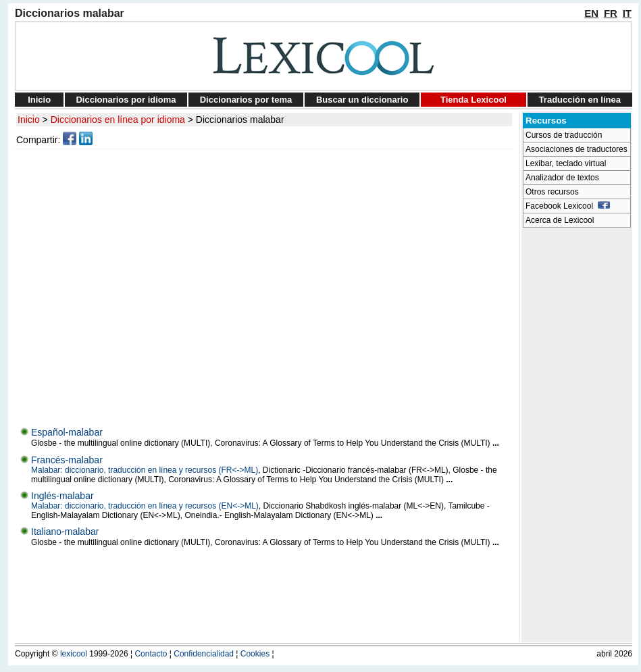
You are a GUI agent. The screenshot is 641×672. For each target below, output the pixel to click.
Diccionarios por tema (246, 100)
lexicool (74, 654)
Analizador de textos (562, 178)
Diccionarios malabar (240, 120)
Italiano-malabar (65, 532)
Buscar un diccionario (362, 100)
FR (611, 13)
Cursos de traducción (564, 135)
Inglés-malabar (62, 496)
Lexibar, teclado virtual (566, 163)
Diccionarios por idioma (126, 100)
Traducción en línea (580, 100)
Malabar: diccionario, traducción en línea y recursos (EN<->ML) (145, 506)
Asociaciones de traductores (576, 149)
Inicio (39, 100)
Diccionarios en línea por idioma (118, 120)
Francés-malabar (67, 460)
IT (627, 13)
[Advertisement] (127, 285)
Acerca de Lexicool (560, 220)
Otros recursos (552, 192)
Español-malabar (67, 432)
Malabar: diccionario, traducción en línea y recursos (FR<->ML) (145, 470)
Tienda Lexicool (473, 100)
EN (591, 13)
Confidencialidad (204, 654)
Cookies (255, 654)
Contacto (151, 654)
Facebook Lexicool (568, 206)
